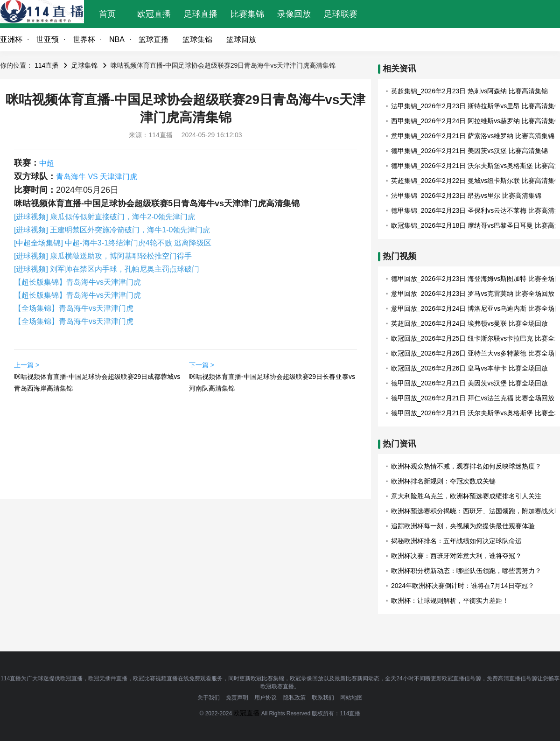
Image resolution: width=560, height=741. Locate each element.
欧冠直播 (154, 14)
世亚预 (48, 39)
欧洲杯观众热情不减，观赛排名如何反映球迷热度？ (466, 466)
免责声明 (237, 698)
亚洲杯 (11, 39)
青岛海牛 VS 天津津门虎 (97, 177)
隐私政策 (294, 698)
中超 (47, 163)
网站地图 (351, 698)
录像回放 (294, 14)
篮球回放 (241, 39)
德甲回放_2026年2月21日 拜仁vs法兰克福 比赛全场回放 (473, 398)
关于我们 (209, 698)
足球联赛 (341, 14)
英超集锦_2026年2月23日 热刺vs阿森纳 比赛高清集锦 (469, 91)
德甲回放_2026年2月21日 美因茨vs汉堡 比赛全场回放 (469, 383)
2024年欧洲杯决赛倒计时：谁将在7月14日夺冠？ (463, 586)
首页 (107, 14)
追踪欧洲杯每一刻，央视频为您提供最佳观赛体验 (463, 526)
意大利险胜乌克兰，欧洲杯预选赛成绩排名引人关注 (466, 496)
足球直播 (201, 14)
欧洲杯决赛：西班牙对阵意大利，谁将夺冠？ (456, 556)
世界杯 (84, 39)
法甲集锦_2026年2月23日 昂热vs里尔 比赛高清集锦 (466, 196)
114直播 (46, 65)
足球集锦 (84, 65)
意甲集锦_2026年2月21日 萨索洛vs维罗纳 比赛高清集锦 (473, 136)
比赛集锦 (247, 14)
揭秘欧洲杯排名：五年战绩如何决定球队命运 (456, 541)
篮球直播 (154, 39)
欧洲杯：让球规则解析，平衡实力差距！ (450, 601)
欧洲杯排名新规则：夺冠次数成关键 (443, 481)
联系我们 (323, 698)
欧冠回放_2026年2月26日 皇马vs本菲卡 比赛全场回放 (469, 368)
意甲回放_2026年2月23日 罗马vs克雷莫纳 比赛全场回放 (473, 294)
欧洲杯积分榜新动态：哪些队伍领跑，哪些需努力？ (466, 571)
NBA (117, 39)
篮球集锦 (197, 39)
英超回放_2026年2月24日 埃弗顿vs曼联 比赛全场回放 (469, 323)
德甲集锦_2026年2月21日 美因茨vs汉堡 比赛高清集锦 (469, 151)
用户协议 (266, 698)
